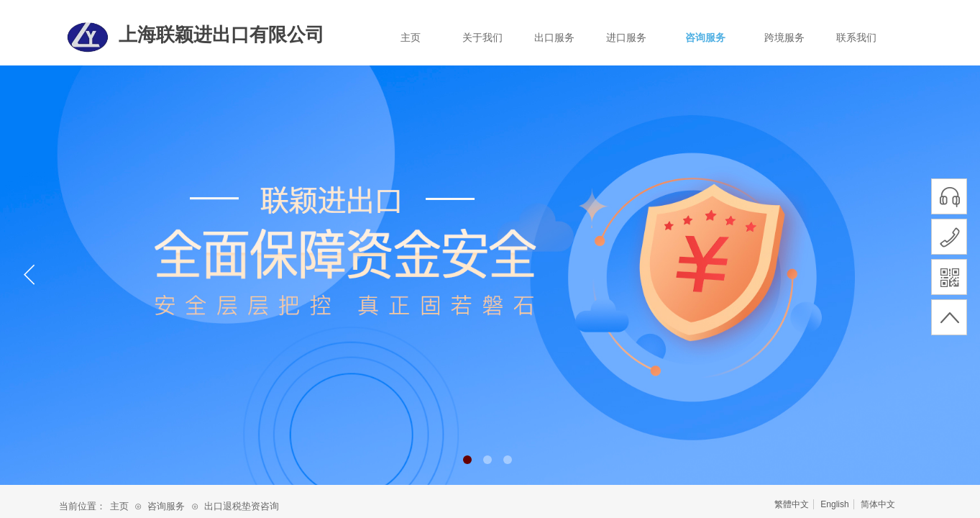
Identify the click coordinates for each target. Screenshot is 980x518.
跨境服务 (784, 38)
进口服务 (626, 38)
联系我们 (856, 38)
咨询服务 (705, 38)
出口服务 (554, 38)
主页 (411, 38)
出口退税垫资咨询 (242, 506)
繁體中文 (792, 504)
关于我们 (482, 38)
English (834, 504)
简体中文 (878, 504)
